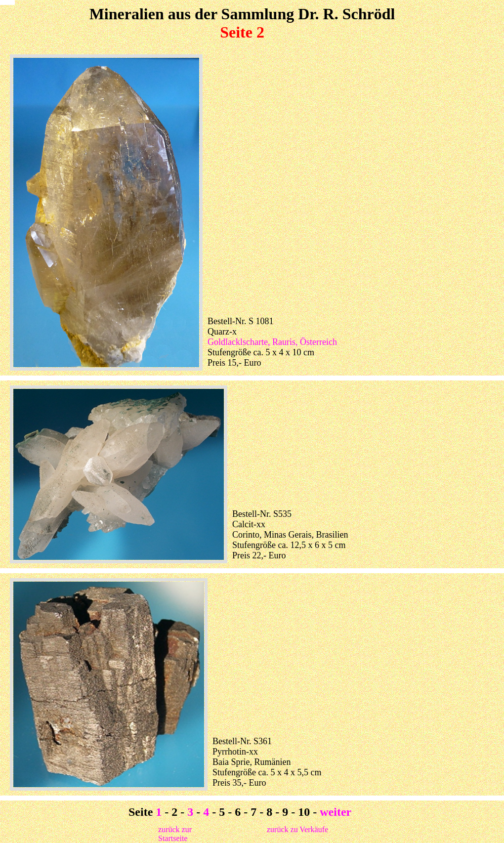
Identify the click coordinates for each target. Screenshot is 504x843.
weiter (336, 812)
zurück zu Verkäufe (297, 829)
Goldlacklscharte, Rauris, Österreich (272, 342)
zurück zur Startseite (175, 834)
